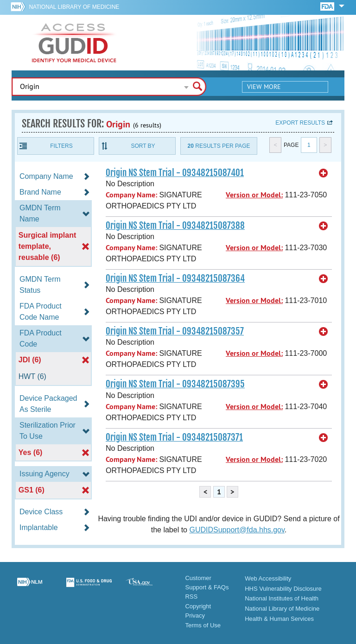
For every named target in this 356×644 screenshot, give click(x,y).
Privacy (195, 616)
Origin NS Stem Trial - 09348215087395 (175, 384)
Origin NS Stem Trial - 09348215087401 (175, 173)
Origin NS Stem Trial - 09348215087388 (175, 226)
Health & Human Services (279, 619)
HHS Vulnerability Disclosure (283, 589)
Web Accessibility (268, 578)
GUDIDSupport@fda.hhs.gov (237, 530)
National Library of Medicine (74, 7)
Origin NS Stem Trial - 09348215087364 (175, 278)
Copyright (198, 606)
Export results (300, 123)
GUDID (74, 43)
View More (264, 87)
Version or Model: (254, 195)
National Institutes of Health (282, 598)
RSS (191, 597)
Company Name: (131, 195)
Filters (61, 146)
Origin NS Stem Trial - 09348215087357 (175, 331)
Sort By (143, 146)
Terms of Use (203, 625)
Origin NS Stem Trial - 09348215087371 (174, 437)
